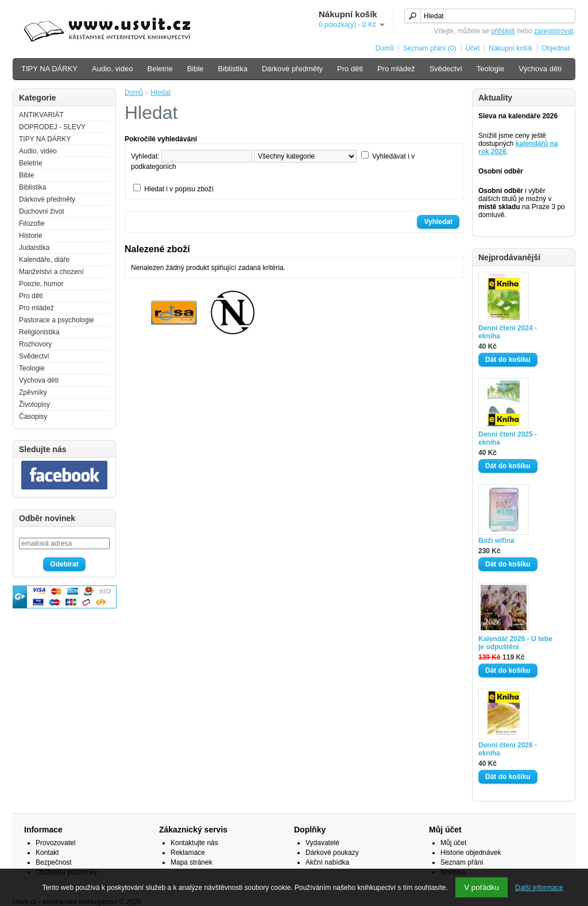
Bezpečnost (54, 862)
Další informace (539, 888)
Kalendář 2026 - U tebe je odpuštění (515, 643)
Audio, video (113, 69)
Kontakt (47, 853)
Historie (31, 236)
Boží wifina (496, 541)
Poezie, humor (41, 284)
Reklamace (188, 853)
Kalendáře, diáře (44, 260)
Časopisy (33, 417)
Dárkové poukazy (332, 853)
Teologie (490, 69)
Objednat (556, 48)
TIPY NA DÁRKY (49, 69)
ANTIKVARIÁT (41, 115)
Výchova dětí (540, 69)
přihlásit (503, 31)
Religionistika (39, 332)
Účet (473, 48)
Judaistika (34, 248)
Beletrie (160, 69)
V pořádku (481, 887)
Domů (385, 48)
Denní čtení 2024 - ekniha (508, 332)
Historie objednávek (471, 853)
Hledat (160, 92)
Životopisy (34, 404)
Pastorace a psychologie (57, 320)
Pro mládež (396, 69)
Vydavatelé (322, 843)
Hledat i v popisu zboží (179, 189)
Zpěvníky (33, 392)
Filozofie (32, 223)
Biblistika (233, 69)
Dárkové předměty (292, 69)
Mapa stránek (192, 862)
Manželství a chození (51, 272)
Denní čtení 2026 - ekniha (508, 749)
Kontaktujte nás (194, 843)
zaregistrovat (554, 31)
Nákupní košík (510, 48)
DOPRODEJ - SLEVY (52, 127)
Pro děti (350, 69)
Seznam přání (462, 862)
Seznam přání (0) (430, 48)
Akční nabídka (327, 862)
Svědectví (446, 69)
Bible (196, 69)
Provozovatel (55, 843)
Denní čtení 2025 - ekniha (508, 438)
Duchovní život (42, 211)
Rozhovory (35, 344)
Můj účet (453, 843)
